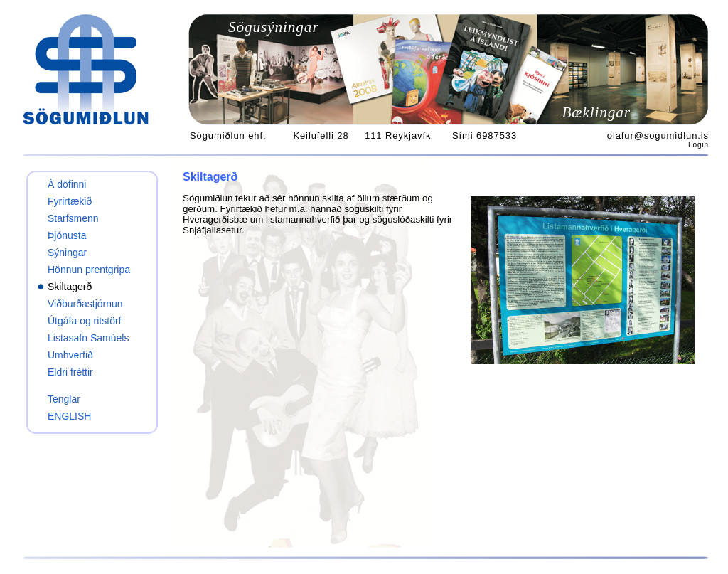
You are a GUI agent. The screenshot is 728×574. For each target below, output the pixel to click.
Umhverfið (70, 355)
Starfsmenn (73, 218)
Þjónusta (67, 235)
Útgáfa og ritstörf (85, 321)
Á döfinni (67, 184)
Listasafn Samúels (88, 338)
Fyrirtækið (70, 201)
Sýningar (67, 253)
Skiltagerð (70, 287)
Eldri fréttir (70, 372)
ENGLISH (69, 416)
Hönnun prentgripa (89, 270)
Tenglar (64, 399)
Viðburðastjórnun (85, 304)
